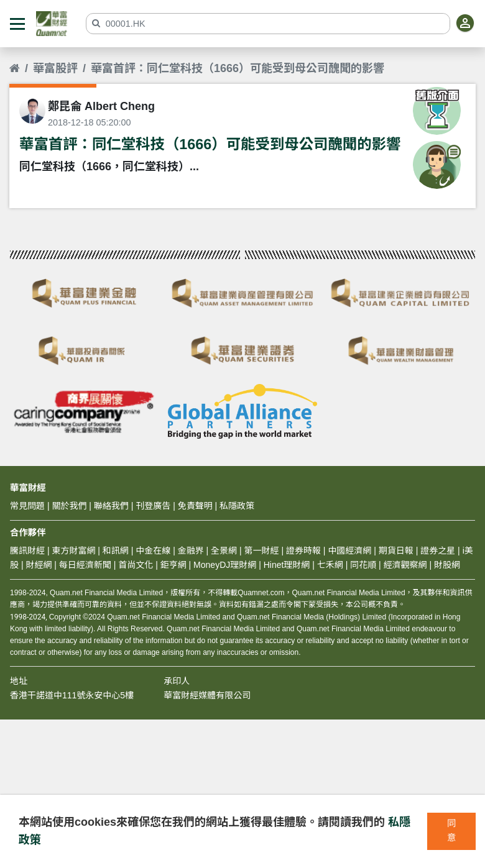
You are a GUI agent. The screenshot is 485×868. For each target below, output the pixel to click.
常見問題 (27, 506)
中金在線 (153, 550)
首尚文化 (136, 565)
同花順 (363, 565)
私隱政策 (237, 506)
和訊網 (116, 550)
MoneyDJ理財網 (225, 565)
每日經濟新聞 (85, 565)
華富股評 (55, 68)
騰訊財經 (27, 550)
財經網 (39, 565)
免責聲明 (195, 506)
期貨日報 (396, 550)
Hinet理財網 (287, 565)
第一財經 (262, 550)
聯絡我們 (111, 506)
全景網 (224, 550)
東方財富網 (73, 550)
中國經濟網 (349, 550)
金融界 (191, 550)
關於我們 (69, 506)
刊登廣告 (153, 506)
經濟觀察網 (405, 565)
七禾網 (330, 565)
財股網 (447, 565)
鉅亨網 (173, 565)
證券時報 (303, 550)
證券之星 (436, 550)
